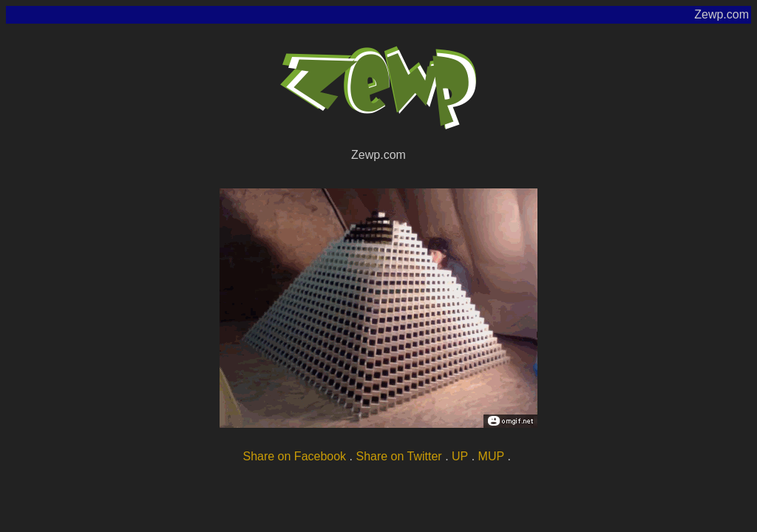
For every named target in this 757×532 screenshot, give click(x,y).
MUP (492, 456)
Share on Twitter (398, 456)
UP (460, 456)
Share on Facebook (294, 456)
